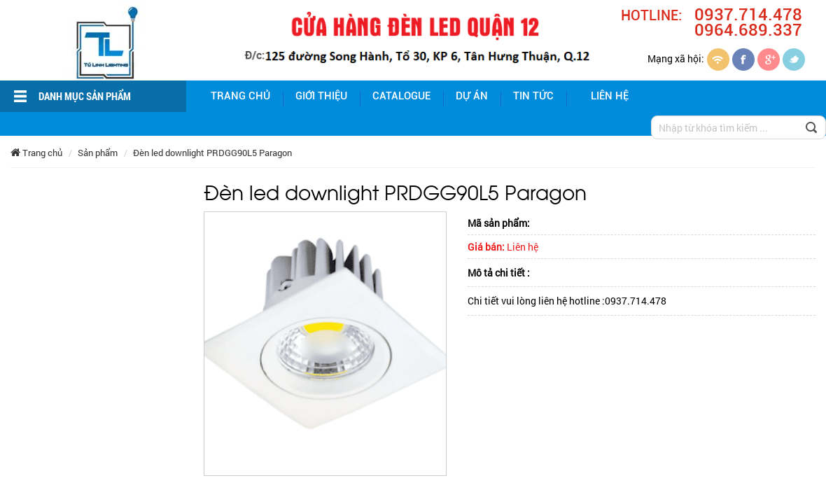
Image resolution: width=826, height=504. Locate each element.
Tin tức (533, 96)
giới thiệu (321, 96)
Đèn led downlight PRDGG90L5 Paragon (212, 153)
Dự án (472, 96)
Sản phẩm (98, 153)
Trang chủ (240, 96)
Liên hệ (610, 96)
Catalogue (401, 96)
